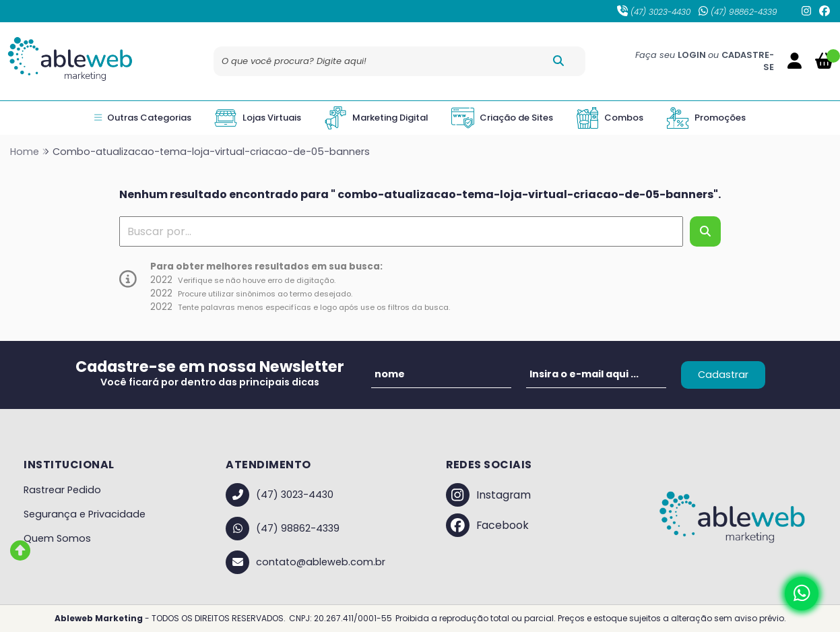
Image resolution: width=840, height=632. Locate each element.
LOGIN (693, 55)
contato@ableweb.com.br (305, 562)
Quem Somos (57, 538)
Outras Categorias (143, 118)
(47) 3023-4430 (654, 12)
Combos (610, 118)
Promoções (706, 118)
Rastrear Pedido (62, 490)
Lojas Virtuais (258, 118)
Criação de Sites (502, 118)
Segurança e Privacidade (85, 514)
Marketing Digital (376, 118)
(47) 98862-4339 (738, 12)
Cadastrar (723, 375)
